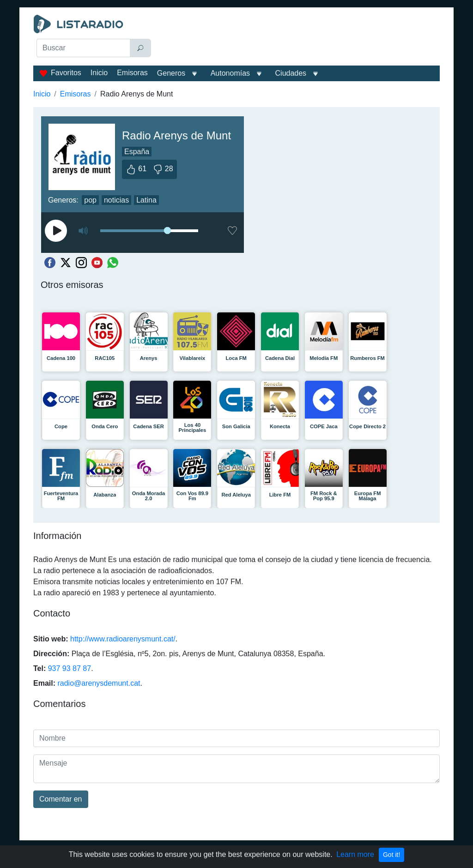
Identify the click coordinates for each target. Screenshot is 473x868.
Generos (171, 73)
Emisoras (132, 73)
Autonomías (230, 73)
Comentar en (61, 799)
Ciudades (291, 73)
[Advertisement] (299, 38)
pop (90, 200)
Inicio (99, 73)
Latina (146, 200)
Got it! (391, 855)
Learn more (355, 854)
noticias (116, 200)
